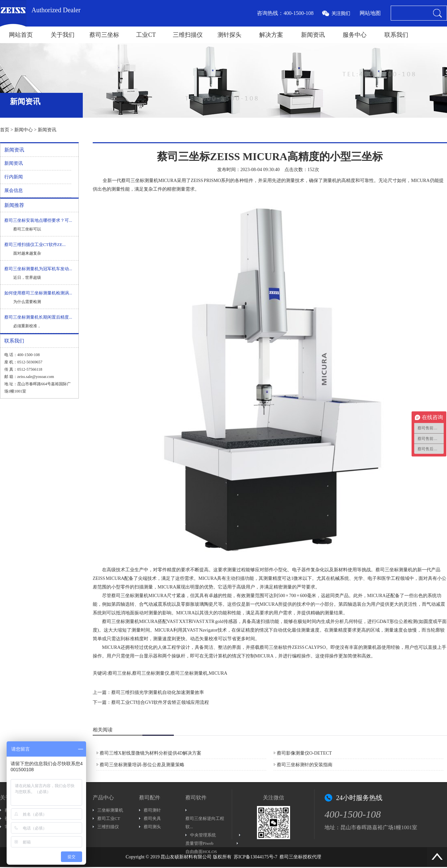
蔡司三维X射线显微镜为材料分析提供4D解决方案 (150, 753)
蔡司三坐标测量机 (140, 181)
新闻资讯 (313, 35)
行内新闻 (14, 177)
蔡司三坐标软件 (276, 647)
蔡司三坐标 (104, 35)
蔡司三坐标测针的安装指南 (305, 765)
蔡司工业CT (109, 818)
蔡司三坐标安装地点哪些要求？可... (38, 220)
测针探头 (229, 35)
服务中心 (355, 35)
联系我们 (396, 35)
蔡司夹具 (152, 818)
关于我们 (63, 35)
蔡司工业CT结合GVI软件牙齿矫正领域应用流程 (160, 702)
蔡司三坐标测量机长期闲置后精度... (38, 317)
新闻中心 (24, 130)
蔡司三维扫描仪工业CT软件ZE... (35, 245)
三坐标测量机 (110, 810)
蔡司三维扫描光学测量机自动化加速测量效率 (158, 692)
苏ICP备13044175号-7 (255, 857)
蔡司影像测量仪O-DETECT (304, 753)
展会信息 (14, 190)
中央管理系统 (203, 835)
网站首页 (21, 35)
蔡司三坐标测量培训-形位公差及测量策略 (142, 765)
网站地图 (370, 13)
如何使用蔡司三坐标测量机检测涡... (38, 293)
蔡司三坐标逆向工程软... (205, 823)
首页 (5, 130)
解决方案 (271, 35)
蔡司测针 (152, 810)
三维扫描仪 (188, 35)
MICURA (420, 181)
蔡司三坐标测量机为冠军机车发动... (38, 269)
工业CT (146, 35)
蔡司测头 (152, 827)
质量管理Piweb (199, 843)
